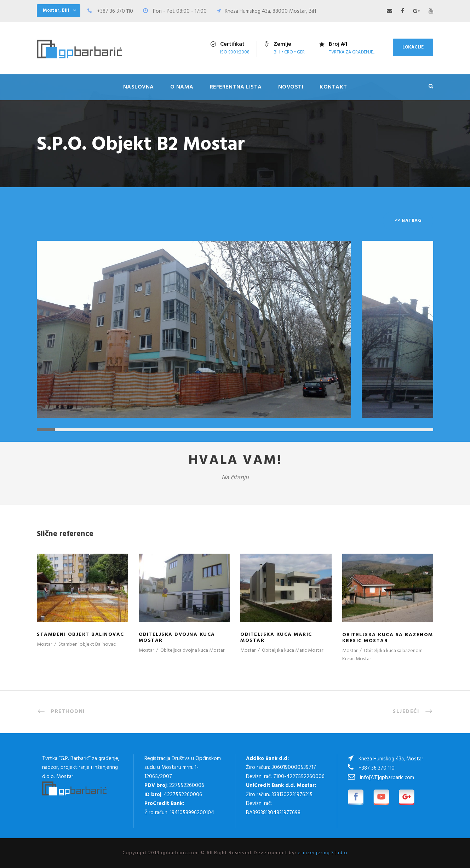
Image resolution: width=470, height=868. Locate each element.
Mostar (44, 644)
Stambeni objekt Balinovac (81, 635)
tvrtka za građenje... (352, 52)
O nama (182, 87)
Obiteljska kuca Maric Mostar (276, 638)
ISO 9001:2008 (235, 52)
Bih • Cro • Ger (289, 52)
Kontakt (333, 87)
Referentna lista (236, 87)
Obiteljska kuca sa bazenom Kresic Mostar (388, 638)
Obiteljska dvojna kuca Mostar (177, 638)
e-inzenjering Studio (323, 853)
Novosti (291, 87)
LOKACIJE (413, 47)
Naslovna (139, 87)
